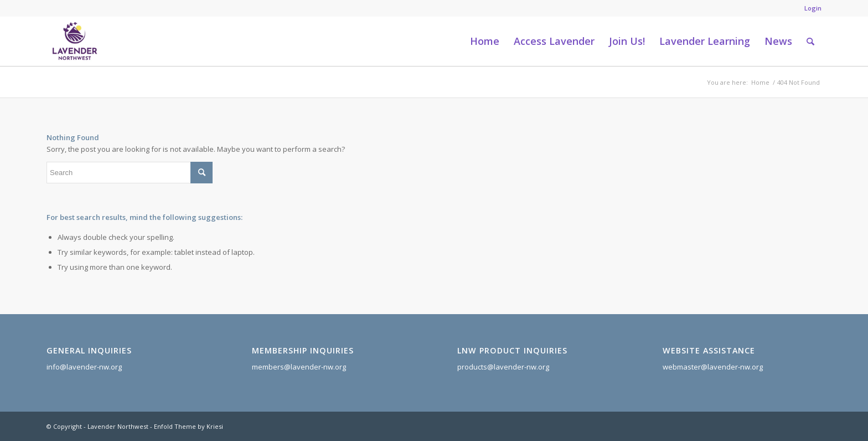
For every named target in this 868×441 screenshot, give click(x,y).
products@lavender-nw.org (503, 367)
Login (813, 8)
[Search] (810, 41)
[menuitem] (810, 8)
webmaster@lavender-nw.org (713, 367)
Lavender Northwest (118, 426)
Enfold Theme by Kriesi (188, 426)
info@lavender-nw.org (84, 367)
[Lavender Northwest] (75, 41)
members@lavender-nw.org (299, 367)
